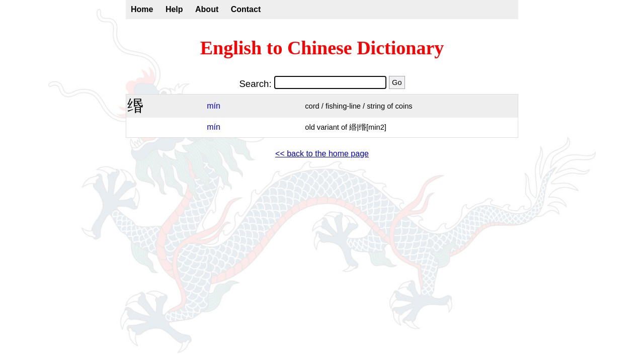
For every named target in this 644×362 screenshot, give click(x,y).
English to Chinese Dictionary (322, 48)
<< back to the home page (322, 154)
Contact (246, 9)
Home (142, 9)
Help (174, 9)
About (207, 9)
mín (214, 106)
